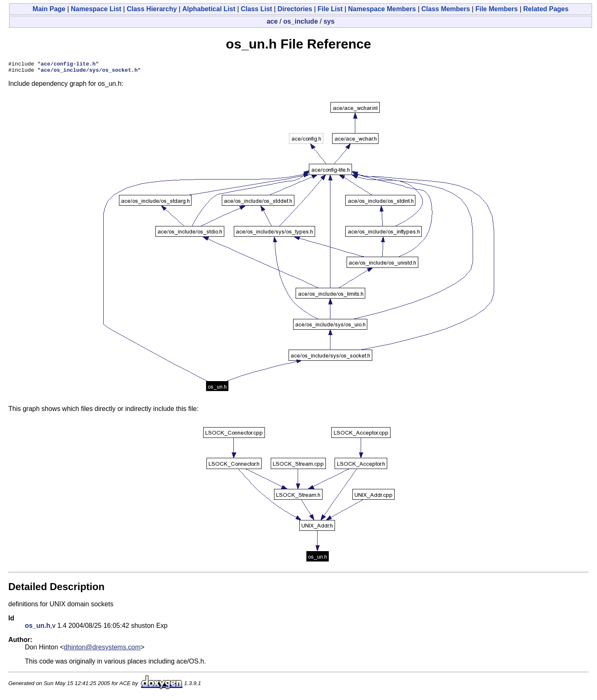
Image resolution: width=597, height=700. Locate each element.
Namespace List (96, 9)
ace (272, 21)
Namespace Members (382, 9)
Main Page (49, 9)
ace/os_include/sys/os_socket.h (89, 72)
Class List (257, 9)
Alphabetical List (209, 9)
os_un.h (38, 628)
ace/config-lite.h (68, 65)
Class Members (445, 9)
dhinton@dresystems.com (102, 650)
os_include (301, 21)
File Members (497, 9)
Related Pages (546, 9)
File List (330, 9)
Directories (295, 9)
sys (329, 21)
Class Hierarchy (152, 9)
